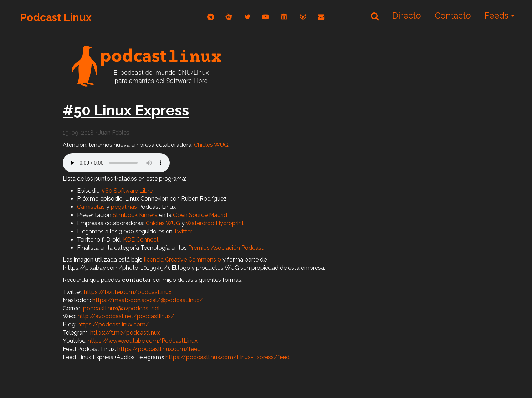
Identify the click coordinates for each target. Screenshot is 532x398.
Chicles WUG (211, 145)
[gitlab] (303, 17)
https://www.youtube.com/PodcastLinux (143, 341)
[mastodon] (229, 17)
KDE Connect (141, 240)
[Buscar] (375, 16)
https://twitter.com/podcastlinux (128, 292)
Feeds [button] (499, 15)
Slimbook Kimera (135, 215)
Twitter (183, 231)
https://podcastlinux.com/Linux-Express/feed (227, 357)
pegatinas (124, 207)
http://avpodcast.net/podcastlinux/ (126, 316)
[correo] (321, 17)
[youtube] (265, 17)
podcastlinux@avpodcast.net (122, 308)
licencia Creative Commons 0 (183, 260)
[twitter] (247, 17)
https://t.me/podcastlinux (125, 333)
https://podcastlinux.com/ (113, 324)
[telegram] (211, 17)
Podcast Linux (56, 17)
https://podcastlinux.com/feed (159, 349)
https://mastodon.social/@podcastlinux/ (148, 300)
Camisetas (91, 207)
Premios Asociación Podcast (226, 248)
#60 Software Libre (127, 191)
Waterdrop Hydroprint (215, 223)
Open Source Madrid (200, 215)
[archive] (284, 17)
